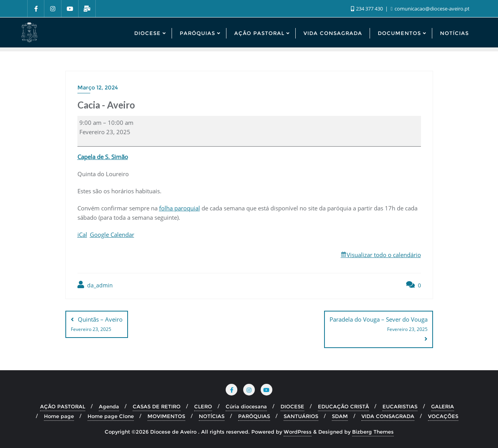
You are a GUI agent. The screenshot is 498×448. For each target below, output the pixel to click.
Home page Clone (111, 416)
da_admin (95, 285)
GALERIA (443, 406)
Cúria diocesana (246, 406)
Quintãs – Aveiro (97, 325)
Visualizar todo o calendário (384, 255)
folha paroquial (180, 208)
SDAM (340, 416)
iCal (82, 234)
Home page (59, 416)
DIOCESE (292, 406)
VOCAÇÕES (443, 416)
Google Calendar (112, 234)
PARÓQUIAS (254, 416)
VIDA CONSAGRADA (388, 416)
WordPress (298, 431)
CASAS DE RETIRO (157, 406)
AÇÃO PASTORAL (63, 406)
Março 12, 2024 (98, 87)
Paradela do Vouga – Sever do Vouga (379, 325)
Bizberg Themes (373, 431)
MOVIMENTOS (166, 416)
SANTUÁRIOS (301, 416)
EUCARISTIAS (400, 406)
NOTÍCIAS (212, 416)
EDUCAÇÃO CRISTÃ (343, 406)
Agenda (109, 406)
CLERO (203, 406)
